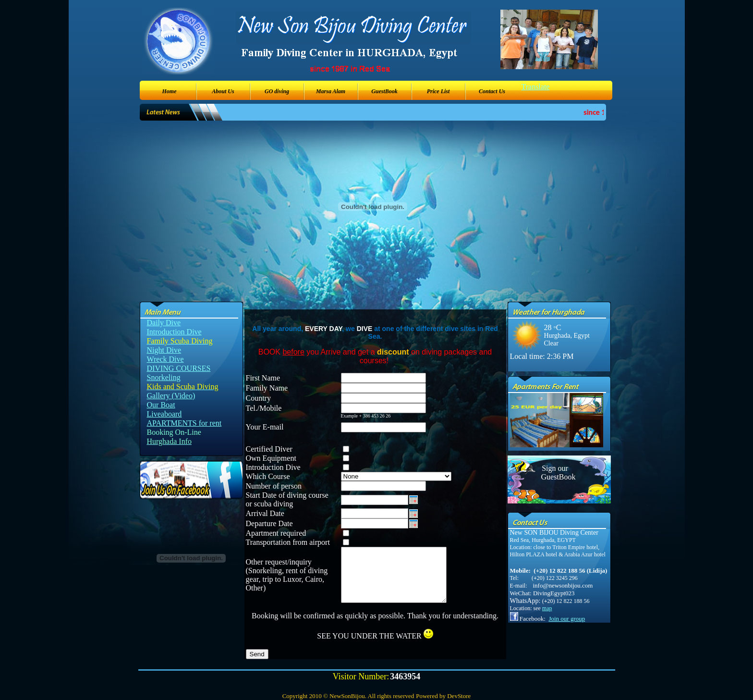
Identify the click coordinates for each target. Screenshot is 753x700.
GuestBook (384, 91)
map (547, 608)
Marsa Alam (331, 91)
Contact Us (492, 91)
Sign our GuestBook (555, 473)
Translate (536, 87)
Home (170, 91)
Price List (438, 91)
